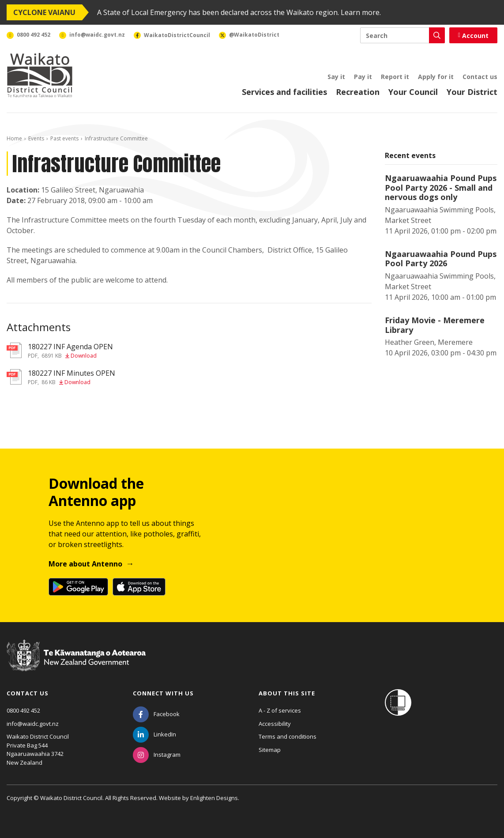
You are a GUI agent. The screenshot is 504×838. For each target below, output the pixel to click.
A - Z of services (280, 710)
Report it (395, 77)
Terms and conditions (288, 736)
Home (14, 138)
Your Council (413, 92)
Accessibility (275, 724)
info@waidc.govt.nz (33, 724)
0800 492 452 (23, 710)
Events (36, 138)
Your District (472, 92)
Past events (64, 138)
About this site (287, 693)
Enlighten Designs (214, 798)
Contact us (480, 77)
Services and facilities (284, 92)
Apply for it (436, 77)
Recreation (358, 92)
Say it (336, 77)
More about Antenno (85, 564)
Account (473, 36)
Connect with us (163, 693)
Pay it (363, 77)
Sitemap (270, 750)
